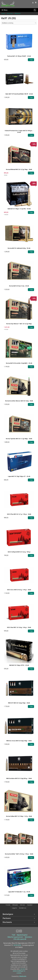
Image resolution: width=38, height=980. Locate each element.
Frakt (14, 935)
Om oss (22, 905)
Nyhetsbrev (28, 937)
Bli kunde (15, 905)
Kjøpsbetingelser (22, 935)
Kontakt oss (23, 908)
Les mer (23, 969)
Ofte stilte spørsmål (20, 939)
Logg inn (14, 908)
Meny (4, 10)
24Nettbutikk (23, 976)
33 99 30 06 (17, 945)
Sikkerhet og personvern (15, 937)
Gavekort (30, 905)
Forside (3, 14)
